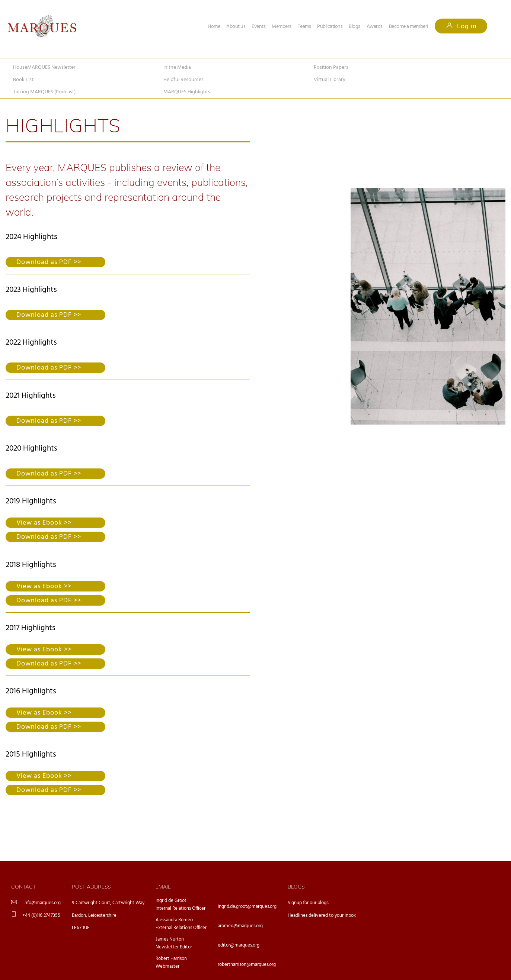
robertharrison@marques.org (247, 965)
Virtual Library (330, 80)
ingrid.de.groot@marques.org (247, 907)
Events (258, 27)
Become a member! (409, 27)
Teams (304, 27)
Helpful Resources (183, 80)
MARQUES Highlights (187, 92)
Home (214, 27)
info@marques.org (42, 903)
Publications (330, 27)
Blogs (354, 27)
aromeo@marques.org (240, 926)
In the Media (177, 67)
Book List (23, 80)
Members (282, 27)
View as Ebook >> (44, 523)
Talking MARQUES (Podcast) (44, 92)
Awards (375, 27)
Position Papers (331, 67)
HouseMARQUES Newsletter (44, 67)
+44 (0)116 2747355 (41, 915)
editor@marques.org (239, 945)
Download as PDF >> (49, 262)
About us (236, 27)
